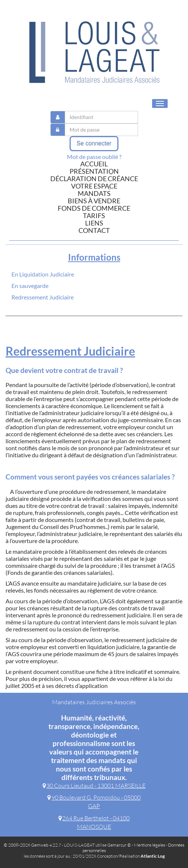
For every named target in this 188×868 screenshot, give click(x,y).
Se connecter (94, 143)
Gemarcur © (119, 845)
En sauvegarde (30, 286)
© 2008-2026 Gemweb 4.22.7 (32, 845)
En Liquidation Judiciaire (43, 274)
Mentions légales (150, 845)
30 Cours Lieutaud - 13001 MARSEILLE (94, 786)
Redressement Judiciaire (43, 297)
